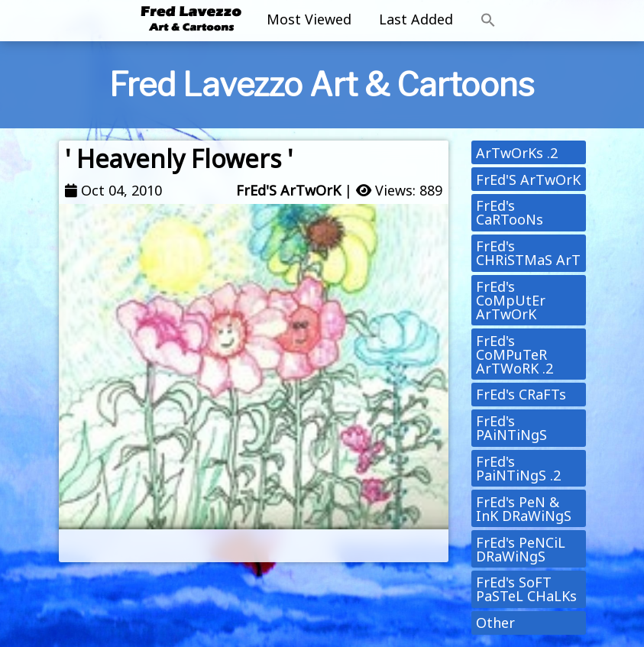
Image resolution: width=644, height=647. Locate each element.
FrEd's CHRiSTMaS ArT (528, 253)
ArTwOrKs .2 (517, 153)
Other (495, 623)
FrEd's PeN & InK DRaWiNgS (524, 509)
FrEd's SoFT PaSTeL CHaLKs (526, 589)
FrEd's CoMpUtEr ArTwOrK (511, 300)
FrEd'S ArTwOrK (288, 190)
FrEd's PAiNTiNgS (511, 428)
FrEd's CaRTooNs (510, 212)
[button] (488, 21)
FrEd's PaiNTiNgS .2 (518, 468)
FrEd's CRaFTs (521, 394)
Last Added (416, 19)
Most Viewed (309, 19)
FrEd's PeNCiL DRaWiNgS (521, 549)
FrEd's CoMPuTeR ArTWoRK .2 (515, 354)
